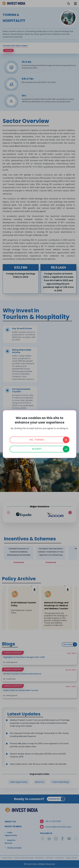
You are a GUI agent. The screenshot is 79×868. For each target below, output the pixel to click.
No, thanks (37, 440)
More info (40, 432)
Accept (37, 449)
